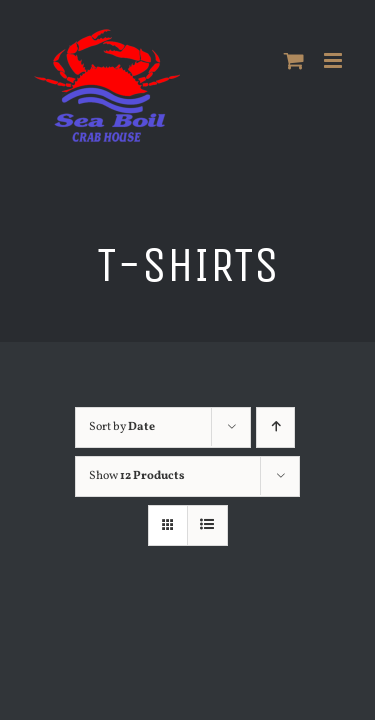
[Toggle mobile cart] (294, 60)
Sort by (122, 427)
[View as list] (207, 525)
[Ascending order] (280, 427)
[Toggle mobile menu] (334, 60)
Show (137, 476)
